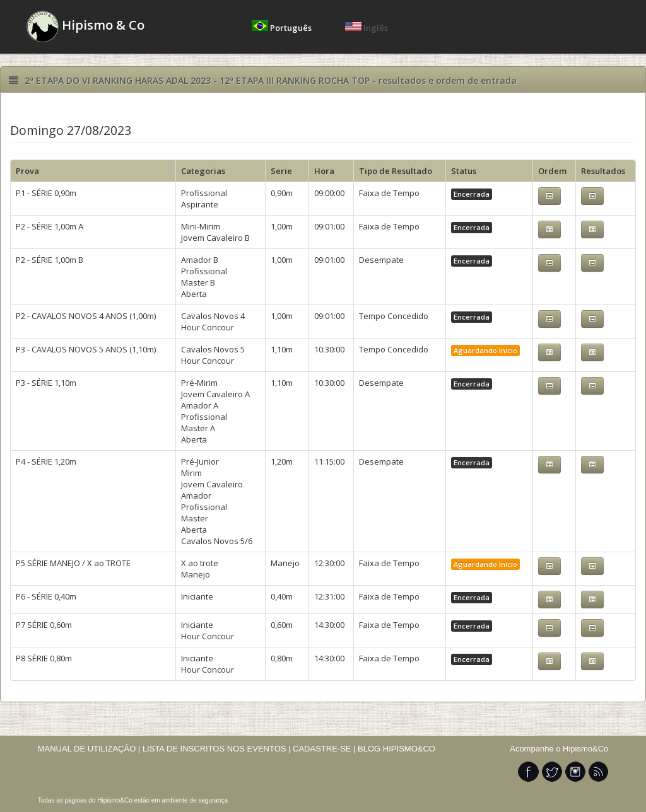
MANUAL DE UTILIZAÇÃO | (89, 749)
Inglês (367, 28)
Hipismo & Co (85, 26)
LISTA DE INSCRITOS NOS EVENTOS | (217, 749)
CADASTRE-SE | (325, 749)
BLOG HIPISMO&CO (396, 749)
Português (283, 28)
